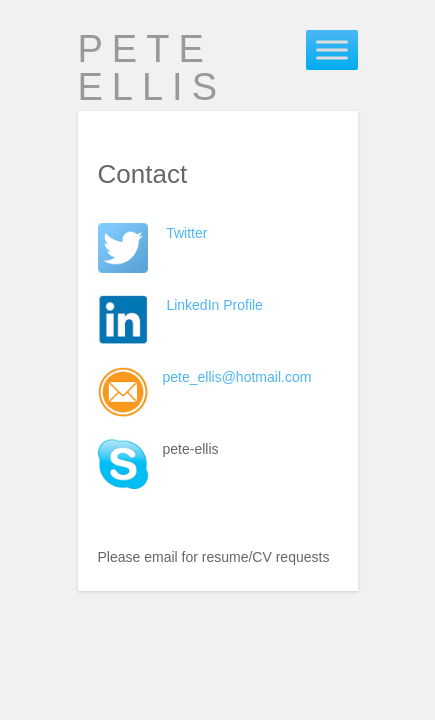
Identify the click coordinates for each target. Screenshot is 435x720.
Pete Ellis (152, 68)
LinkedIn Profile (214, 305)
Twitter (186, 233)
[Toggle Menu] (332, 49)
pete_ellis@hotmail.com (237, 377)
